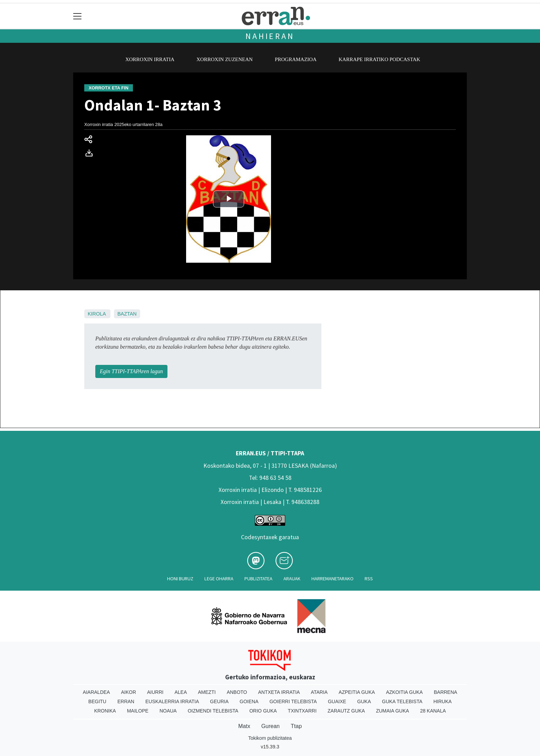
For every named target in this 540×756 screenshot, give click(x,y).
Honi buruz (180, 579)
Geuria (219, 701)
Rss (369, 579)
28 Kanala (433, 711)
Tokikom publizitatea (270, 738)
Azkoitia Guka (404, 692)
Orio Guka (263, 711)
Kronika (105, 711)
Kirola (97, 314)
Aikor (128, 692)
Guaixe (337, 701)
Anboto (237, 692)
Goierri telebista (293, 701)
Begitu (97, 701)
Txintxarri (302, 711)
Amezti (207, 692)
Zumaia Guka (393, 711)
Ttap (296, 726)
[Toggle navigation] (78, 16)
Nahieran (270, 36)
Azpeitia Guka (357, 692)
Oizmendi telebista (213, 711)
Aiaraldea (97, 692)
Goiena (249, 701)
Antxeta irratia (279, 692)
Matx (244, 726)
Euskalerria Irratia (172, 701)
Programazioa (296, 59)
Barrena (445, 692)
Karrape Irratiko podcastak (379, 59)
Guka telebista (402, 701)
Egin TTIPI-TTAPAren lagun (131, 371)
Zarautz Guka (346, 711)
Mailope (138, 711)
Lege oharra (219, 579)
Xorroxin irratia (150, 59)
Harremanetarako (332, 579)
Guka (364, 701)
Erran (126, 701)
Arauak (292, 579)
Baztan (127, 314)
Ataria (319, 692)
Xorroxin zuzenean (225, 59)
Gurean (271, 726)
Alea (181, 692)
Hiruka (442, 701)
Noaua (168, 711)
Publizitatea (258, 579)
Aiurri (155, 692)
